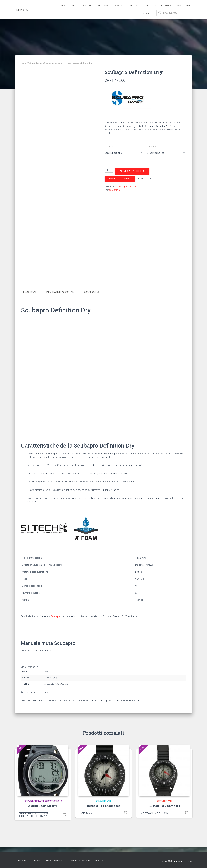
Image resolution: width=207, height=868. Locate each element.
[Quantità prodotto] (109, 170)
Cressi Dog (151, 6)
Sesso (110, 147)
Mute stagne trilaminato (61, 63)
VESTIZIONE (33, 63)
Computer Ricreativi (34, 817)
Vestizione (87, 6)
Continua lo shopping (120, 179)
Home (64, 6)
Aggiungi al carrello (130, 171)
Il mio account (183, 6)
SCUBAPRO (115, 190)
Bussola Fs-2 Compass (164, 822)
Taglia (153, 147)
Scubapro (56, 633)
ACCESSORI (104, 6)
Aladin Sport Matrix (43, 822)
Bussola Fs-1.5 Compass (103, 822)
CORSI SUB (166, 6)
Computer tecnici (53, 817)
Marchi (119, 6)
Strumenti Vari (104, 817)
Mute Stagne (45, 63)
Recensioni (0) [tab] (91, 308)
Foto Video (135, 6)
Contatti (145, 14)
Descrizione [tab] (30, 308)
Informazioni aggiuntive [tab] (60, 308)
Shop (74, 6)
